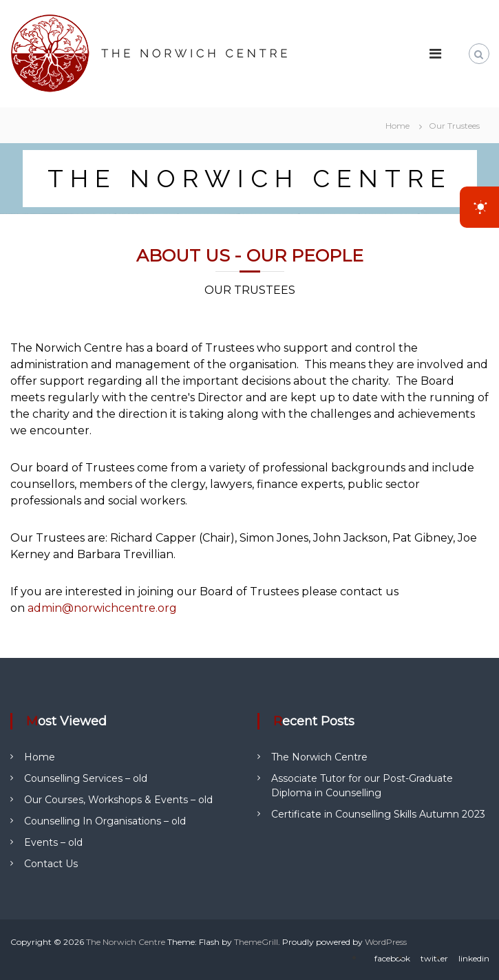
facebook (392, 958)
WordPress (386, 942)
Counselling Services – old (86, 778)
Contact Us (51, 864)
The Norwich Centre (319, 757)
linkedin (474, 958)
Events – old (53, 842)
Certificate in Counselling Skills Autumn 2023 (378, 814)
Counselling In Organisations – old (105, 821)
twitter (434, 958)
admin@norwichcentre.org (102, 608)
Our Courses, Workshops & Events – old (118, 800)
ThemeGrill (256, 942)
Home (40, 757)
